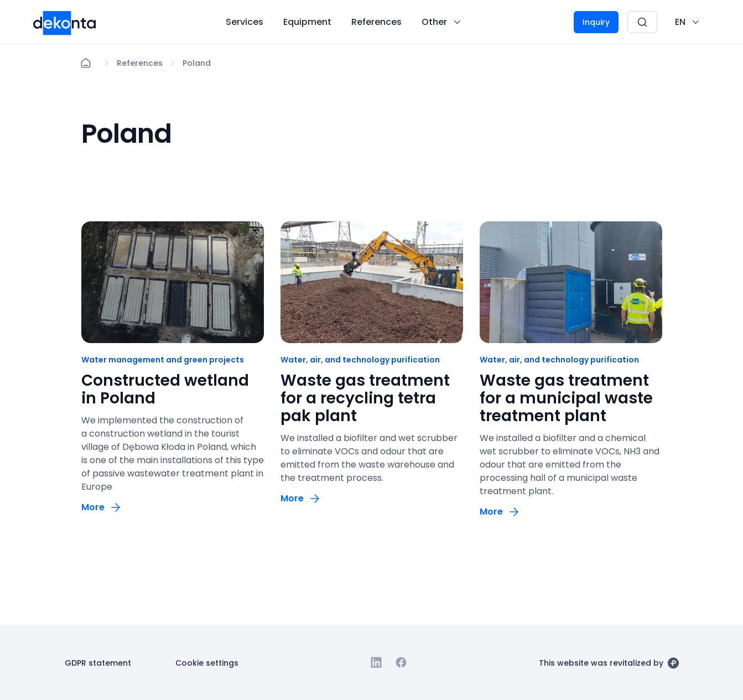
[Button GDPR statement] (98, 662)
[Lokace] (140, 63)
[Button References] (376, 22)
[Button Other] (442, 22)
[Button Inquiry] (596, 22)
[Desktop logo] (65, 22)
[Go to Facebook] (401, 662)
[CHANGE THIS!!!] (688, 22)
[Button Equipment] (307, 22)
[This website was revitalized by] (609, 662)
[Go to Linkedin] (376, 662)
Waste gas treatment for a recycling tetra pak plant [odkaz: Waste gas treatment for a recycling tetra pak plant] (365, 398)
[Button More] (102, 507)
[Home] (86, 63)
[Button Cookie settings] (207, 662)
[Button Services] (245, 22)
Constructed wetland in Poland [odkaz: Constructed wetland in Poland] (165, 389)
